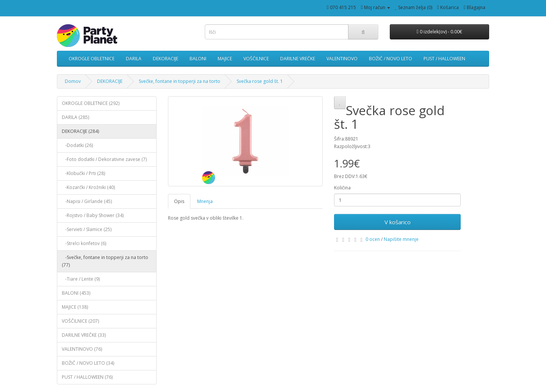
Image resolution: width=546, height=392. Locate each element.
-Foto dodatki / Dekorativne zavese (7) (104, 159)
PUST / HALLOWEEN (444, 59)
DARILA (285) (75, 117)
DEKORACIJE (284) (80, 131)
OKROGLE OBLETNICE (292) (91, 103)
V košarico (398, 222)
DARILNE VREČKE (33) (84, 335)
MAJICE (225, 59)
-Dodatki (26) (77, 145)
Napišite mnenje (401, 239)
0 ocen (373, 239)
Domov (73, 81)
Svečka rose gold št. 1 (260, 81)
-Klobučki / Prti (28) (83, 173)
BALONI (198, 59)
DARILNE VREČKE (298, 59)
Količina (342, 188)
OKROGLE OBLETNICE (92, 59)
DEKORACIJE (166, 59)
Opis (179, 201)
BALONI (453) (76, 293)
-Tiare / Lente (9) (81, 279)
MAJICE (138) (75, 307)
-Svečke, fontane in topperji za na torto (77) (105, 261)
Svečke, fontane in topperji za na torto (180, 81)
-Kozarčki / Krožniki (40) (88, 187)
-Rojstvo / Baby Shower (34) (93, 215)
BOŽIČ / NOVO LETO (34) (88, 363)
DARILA (134, 59)
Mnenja (205, 201)
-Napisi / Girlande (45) (87, 201)
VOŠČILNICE (256, 59)
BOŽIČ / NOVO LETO (391, 59)
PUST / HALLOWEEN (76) (87, 377)
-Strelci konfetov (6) (84, 243)
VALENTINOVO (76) (82, 349)
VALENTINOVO (342, 59)
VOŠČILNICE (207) (80, 321)
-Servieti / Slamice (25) (87, 229)
